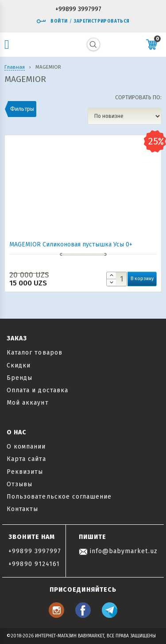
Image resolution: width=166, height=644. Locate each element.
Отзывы (19, 484)
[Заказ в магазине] (125, 116)
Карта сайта (26, 459)
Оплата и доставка (37, 390)
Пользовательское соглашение (59, 497)
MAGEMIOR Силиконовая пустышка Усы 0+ (71, 244)
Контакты (22, 509)
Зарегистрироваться (102, 21)
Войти (52, 21)
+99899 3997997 (78, 10)
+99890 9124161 (34, 564)
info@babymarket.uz (118, 551)
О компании (26, 447)
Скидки (19, 365)
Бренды (19, 378)
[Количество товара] (117, 279)
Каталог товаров (35, 353)
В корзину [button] (142, 279)
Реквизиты (25, 472)
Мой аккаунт (28, 403)
